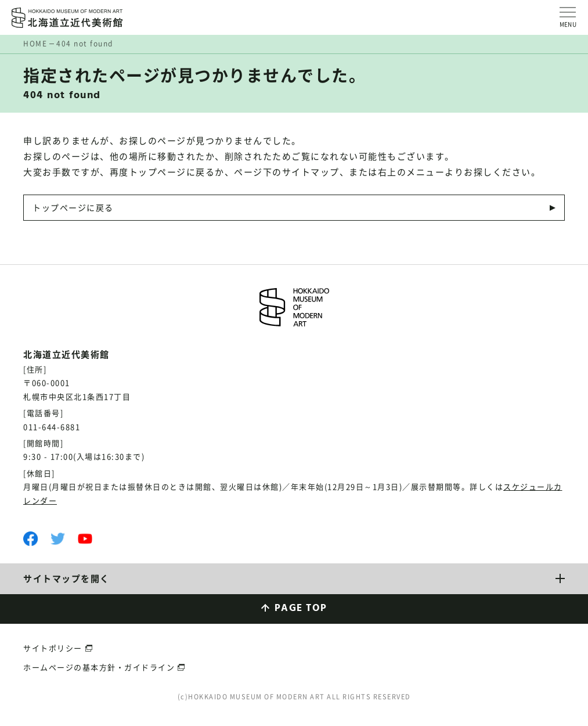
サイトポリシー (53, 648)
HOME (35, 44)
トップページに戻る (73, 207)
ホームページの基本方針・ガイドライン (99, 667)
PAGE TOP (301, 608)
